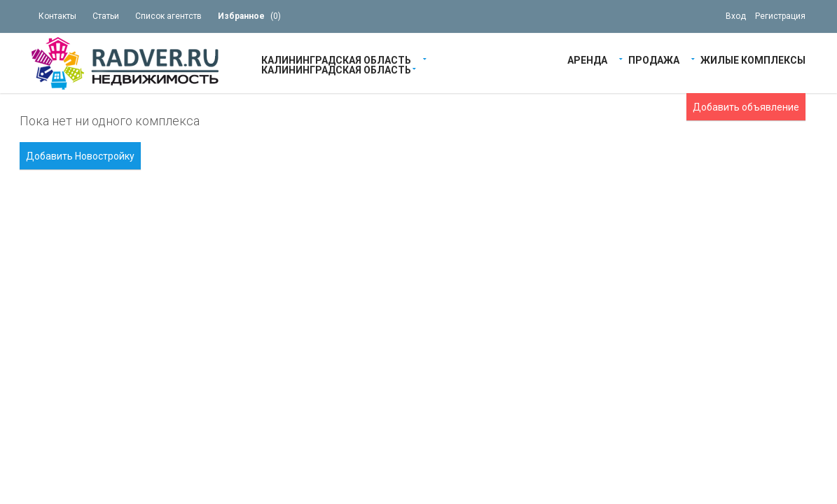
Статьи (106, 16)
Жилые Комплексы (753, 59)
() (249, 16)
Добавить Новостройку (80, 156)
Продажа (654, 59)
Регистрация (780, 16)
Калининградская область (336, 59)
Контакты (57, 16)
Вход (736, 16)
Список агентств (168, 16)
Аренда (587, 59)
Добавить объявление (746, 107)
